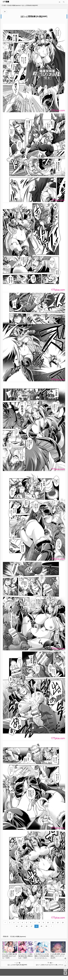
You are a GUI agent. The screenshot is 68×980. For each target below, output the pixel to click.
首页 (4, 5)
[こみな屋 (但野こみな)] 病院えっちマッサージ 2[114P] (58, 956)
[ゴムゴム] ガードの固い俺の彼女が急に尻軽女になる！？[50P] (26, 956)
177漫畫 (6, 2)
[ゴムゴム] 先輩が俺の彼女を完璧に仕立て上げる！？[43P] (10, 956)
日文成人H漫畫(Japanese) (14, 5)
